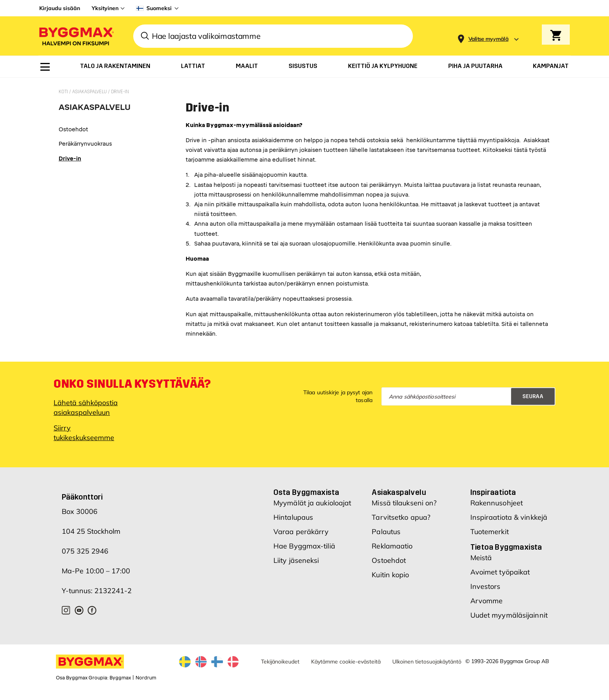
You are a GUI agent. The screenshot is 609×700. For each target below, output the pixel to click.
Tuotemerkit (490, 532)
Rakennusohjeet (497, 503)
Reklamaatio (392, 546)
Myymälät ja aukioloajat (312, 503)
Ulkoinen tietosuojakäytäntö (427, 662)
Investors (485, 586)
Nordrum (146, 678)
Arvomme (487, 601)
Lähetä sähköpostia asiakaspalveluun (86, 407)
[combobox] (273, 36)
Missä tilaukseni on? (404, 503)
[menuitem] (45, 67)
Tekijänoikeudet (280, 662)
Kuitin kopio (390, 575)
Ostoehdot (389, 560)
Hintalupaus (293, 517)
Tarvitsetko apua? (401, 517)
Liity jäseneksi (296, 560)
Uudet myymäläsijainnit (509, 615)
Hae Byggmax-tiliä (304, 546)
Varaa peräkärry (301, 532)
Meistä (481, 558)
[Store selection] (488, 36)
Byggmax (120, 678)
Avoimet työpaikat (500, 572)
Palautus (386, 532)
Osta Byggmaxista (306, 492)
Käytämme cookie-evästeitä (346, 662)
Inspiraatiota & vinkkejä (509, 517)
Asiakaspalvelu (90, 92)
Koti (64, 92)
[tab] (95, 110)
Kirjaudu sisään (60, 8)
